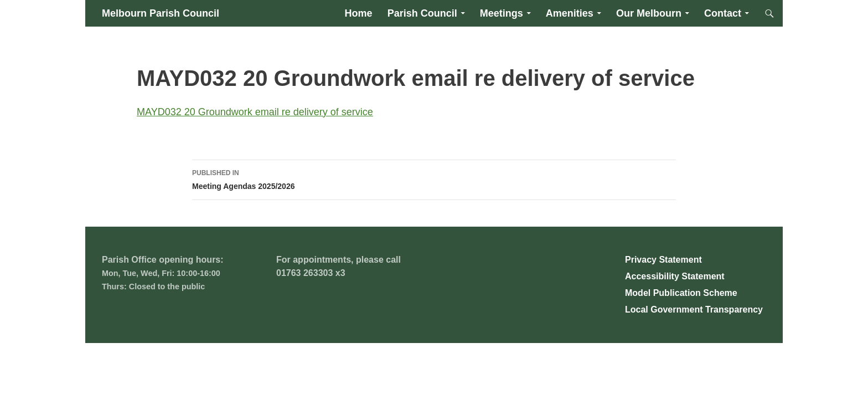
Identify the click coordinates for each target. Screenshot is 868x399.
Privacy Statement (663, 260)
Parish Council (422, 13)
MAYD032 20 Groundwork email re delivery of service (255, 112)
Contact (723, 13)
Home (359, 13)
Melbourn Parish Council (161, 13)
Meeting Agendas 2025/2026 (434, 178)
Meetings (502, 13)
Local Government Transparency (694, 310)
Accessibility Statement (675, 276)
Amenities (570, 13)
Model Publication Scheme (681, 293)
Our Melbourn (649, 13)
